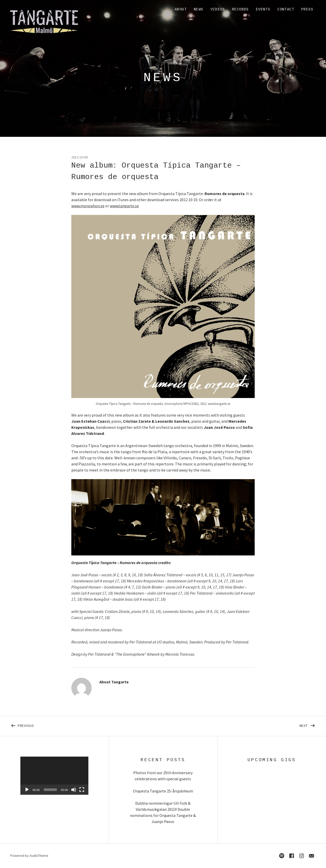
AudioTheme (39, 856)
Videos (218, 9)
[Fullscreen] (82, 790)
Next (308, 725)
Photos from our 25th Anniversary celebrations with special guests (163, 776)
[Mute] (74, 790)
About (181, 9)
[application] (54, 776)
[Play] (27, 790)
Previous (68, 725)
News (199, 9)
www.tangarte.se (124, 206)
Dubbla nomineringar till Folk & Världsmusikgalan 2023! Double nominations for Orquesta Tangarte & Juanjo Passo (163, 812)
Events (263, 9)
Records (240, 9)
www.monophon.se (88, 206)
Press (307, 9)
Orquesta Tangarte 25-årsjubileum (163, 791)
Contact (286, 9)
